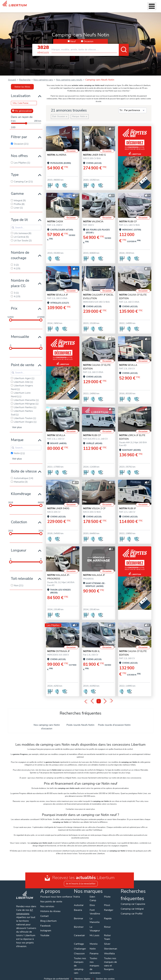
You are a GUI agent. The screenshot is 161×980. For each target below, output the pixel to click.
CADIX (55, 220)
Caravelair (79, 934)
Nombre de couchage (20, 254)
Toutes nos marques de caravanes (95, 964)
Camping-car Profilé (131, 912)
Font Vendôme (95, 910)
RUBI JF (128, 507)
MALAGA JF (94, 574)
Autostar (79, 904)
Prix (14, 307)
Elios (92, 904)
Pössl (107, 904)
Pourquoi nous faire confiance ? (56, 897)
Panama (94, 952)
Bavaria (78, 909)
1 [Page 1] (99, 700)
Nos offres (19, 154)
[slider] (11, 319)
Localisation (21, 94)
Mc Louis (94, 934)
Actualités (125, 5)
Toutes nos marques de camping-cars (80, 964)
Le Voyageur (95, 927)
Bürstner (79, 925)
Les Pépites (37, 5)
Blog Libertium (49, 923)
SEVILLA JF (58, 293)
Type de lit (19, 218)
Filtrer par (19, 135)
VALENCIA (93, 220)
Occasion (88, 40)
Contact (155, 5)
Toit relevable (22, 577)
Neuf (73, 40)
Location (99, 5)
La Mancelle (95, 919)
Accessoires (75, 5)
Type (15, 173)
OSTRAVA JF (59, 650)
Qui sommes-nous (111, 5)
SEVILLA (128, 364)
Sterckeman (110, 947)
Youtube (45, 938)
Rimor (107, 925)
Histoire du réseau (51, 913)
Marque (17, 438)
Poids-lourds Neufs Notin (80, 723)
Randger (109, 909)
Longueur (19, 549)
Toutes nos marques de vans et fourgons (110, 962)
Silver (107, 942)
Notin (93, 947)
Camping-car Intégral (132, 907)
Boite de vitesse (24, 470)
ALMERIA (57, 153)
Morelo (93, 942)
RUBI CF (128, 220)
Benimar (78, 917)
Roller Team (107, 936)
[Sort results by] (133, 109)
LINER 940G (58, 507)
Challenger (80, 947)
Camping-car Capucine (133, 902)
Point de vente (23, 363)
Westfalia (109, 952)
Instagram (46, 933)
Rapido (108, 917)
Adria (77, 895)
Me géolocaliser (22, 109)
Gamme (17, 192)
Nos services (61, 5)
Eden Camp (93, 897)
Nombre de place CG (20, 282)
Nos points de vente (51, 904)
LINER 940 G (95, 153)
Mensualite (20, 335)
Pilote (107, 895)
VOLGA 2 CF (94, 507)
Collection (19, 521)
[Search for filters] (26, 226)
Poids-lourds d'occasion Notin (114, 723)
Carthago (79, 942)
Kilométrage (21, 492)
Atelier (88, 5)
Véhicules (49, 5)
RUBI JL (92, 650)
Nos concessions (141, 6)
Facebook (46, 928)
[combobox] (90, 47)
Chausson (79, 952)
